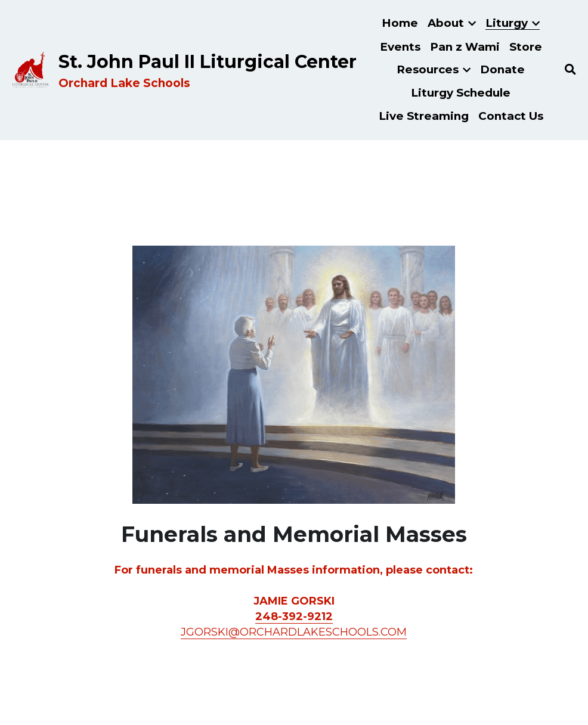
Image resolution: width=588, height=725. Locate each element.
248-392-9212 (294, 616)
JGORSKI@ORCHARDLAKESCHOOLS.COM (294, 632)
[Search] (570, 70)
